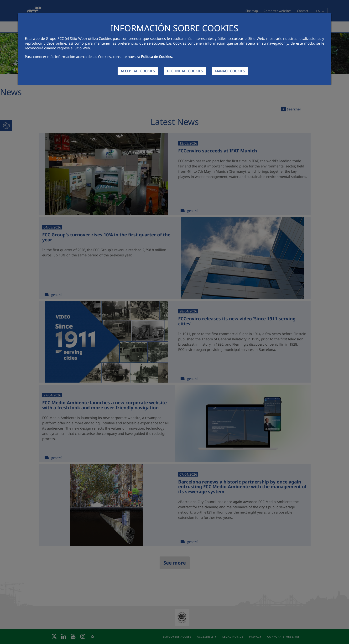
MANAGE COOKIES (230, 71)
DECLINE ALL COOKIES (185, 71)
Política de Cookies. (157, 57)
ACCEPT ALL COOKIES (138, 71)
